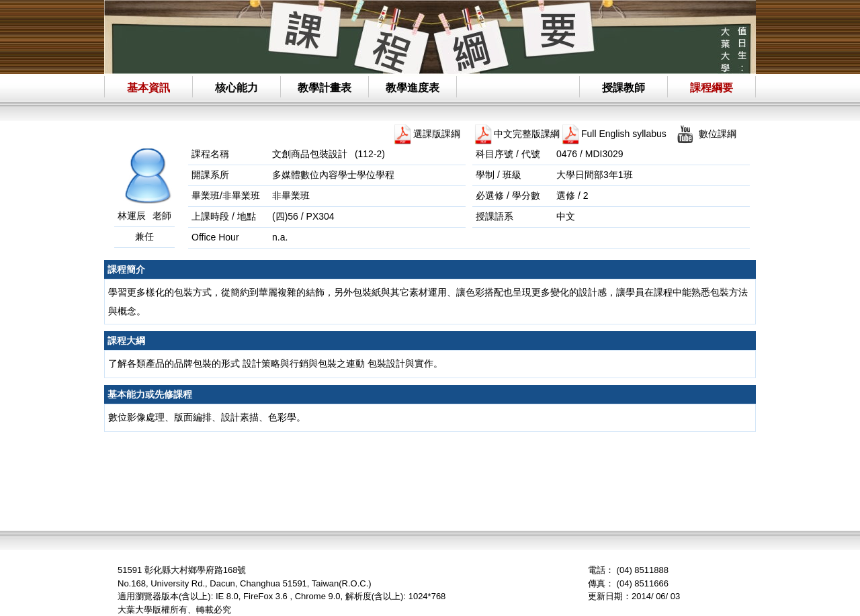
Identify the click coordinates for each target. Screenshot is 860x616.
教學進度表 (413, 88)
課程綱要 (712, 88)
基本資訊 (148, 88)
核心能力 (236, 88)
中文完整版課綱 (527, 134)
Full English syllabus (624, 134)
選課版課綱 (437, 134)
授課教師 (623, 88)
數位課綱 (718, 134)
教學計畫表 (325, 88)
